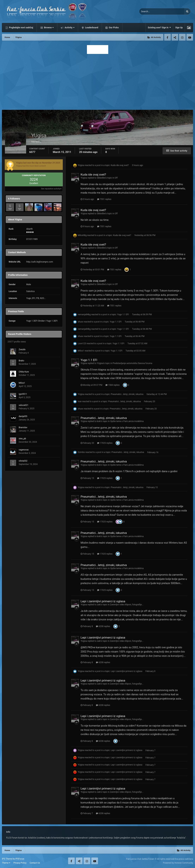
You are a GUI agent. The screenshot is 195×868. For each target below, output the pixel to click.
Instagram (182, 37)
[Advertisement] (97, 81)
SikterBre (101, 178)
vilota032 (23, 461)
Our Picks (114, 27)
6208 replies (103, 626)
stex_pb (22, 439)
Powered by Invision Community (178, 863)
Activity (69, 27)
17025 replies (105, 443)
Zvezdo (22, 349)
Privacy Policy (20, 863)
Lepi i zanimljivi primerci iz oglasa (103, 601)
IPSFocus (20, 859)
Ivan (80, 401)
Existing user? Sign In (159, 27)
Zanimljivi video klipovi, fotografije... (127, 605)
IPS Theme (7, 859)
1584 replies (112, 385)
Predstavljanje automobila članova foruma (132, 363)
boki (99, 421)
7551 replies (104, 199)
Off (116, 178)
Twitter (175, 37)
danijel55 (23, 416)
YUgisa (81, 165)
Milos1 (22, 383)
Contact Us (35, 863)
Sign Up (179, 28)
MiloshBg (82, 235)
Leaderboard (91, 27)
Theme (6, 863)
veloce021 (24, 405)
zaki (99, 605)
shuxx (80, 322)
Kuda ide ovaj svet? (120, 165)
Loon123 (82, 343)
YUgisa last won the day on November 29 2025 (38, 163)
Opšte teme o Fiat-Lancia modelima (127, 421)
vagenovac (24, 450)
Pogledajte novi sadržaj (21, 27)
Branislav (23, 427)
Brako (21, 361)
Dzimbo (81, 452)
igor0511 (23, 394)
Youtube (190, 37)
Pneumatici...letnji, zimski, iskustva (127, 394)
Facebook (167, 37)
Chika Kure (24, 372)
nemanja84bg (84, 314)
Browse (49, 27)
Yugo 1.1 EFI (123, 314)
